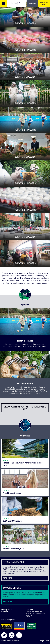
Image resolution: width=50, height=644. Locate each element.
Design (41, 641)
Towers (9, 641)
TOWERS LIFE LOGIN (44, 3)
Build (47, 641)
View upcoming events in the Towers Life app (25, 408)
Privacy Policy (7, 610)
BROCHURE (33, 3)
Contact (5, 612)
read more (8, 578)
